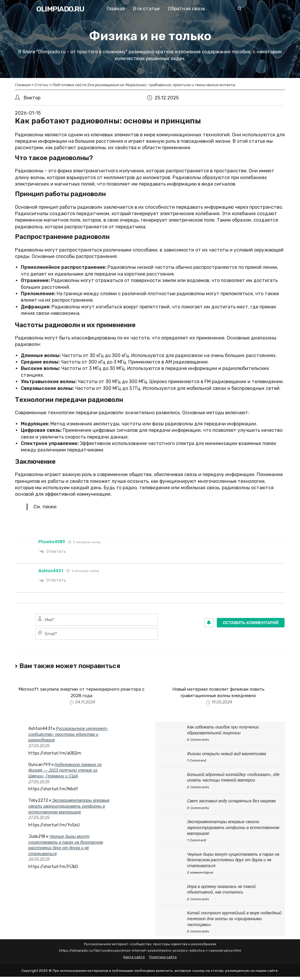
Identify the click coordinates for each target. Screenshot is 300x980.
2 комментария (200, 873)
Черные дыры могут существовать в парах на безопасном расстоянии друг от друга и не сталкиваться (233, 861)
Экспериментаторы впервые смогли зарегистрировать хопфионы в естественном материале (69, 807)
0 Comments (198, 740)
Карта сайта (134, 951)
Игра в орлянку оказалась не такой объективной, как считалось (221, 890)
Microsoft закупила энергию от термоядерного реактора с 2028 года (82, 693)
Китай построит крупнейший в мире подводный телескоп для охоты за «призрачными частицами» (234, 919)
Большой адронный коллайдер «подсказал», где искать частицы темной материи (233, 778)
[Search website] (239, 9)
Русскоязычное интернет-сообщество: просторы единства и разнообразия (68, 735)
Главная (23, 85)
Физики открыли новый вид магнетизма (226, 754)
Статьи (41, 85)
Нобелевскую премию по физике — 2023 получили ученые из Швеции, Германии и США (65, 771)
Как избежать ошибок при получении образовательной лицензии (223, 731)
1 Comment (197, 761)
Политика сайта (163, 951)
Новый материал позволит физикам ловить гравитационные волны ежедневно (218, 693)
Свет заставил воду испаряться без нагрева (231, 802)
